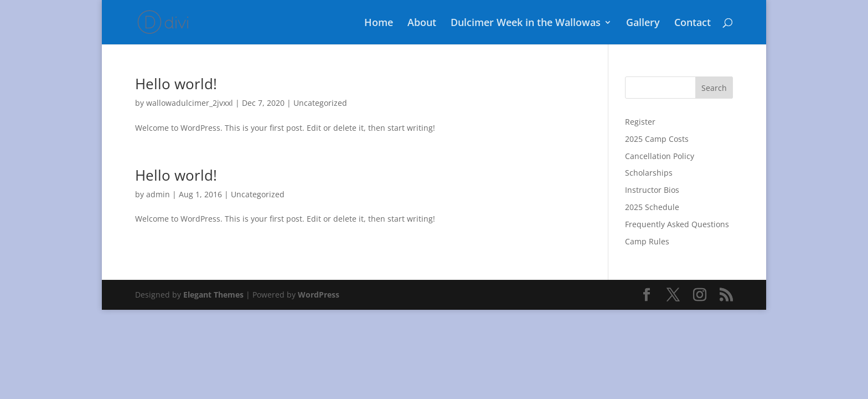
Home (379, 24)
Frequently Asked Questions (677, 224)
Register (640, 122)
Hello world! (176, 84)
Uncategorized (320, 103)
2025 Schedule (652, 207)
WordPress (319, 295)
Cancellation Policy (660, 156)
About (422, 24)
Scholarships (649, 173)
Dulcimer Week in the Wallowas (526, 24)
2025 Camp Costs (657, 139)
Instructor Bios (652, 190)
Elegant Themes (213, 295)
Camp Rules (647, 241)
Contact (693, 24)
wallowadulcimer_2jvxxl (190, 103)
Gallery (643, 24)
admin (158, 194)
